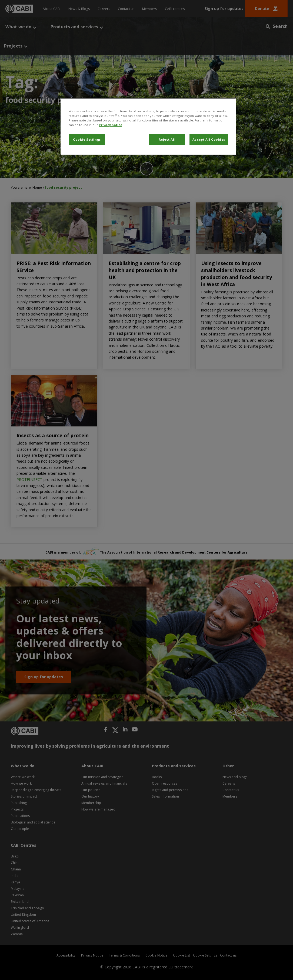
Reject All (167, 139)
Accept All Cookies (209, 139)
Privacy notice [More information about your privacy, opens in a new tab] (111, 125)
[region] (148, 126)
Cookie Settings (87, 139)
